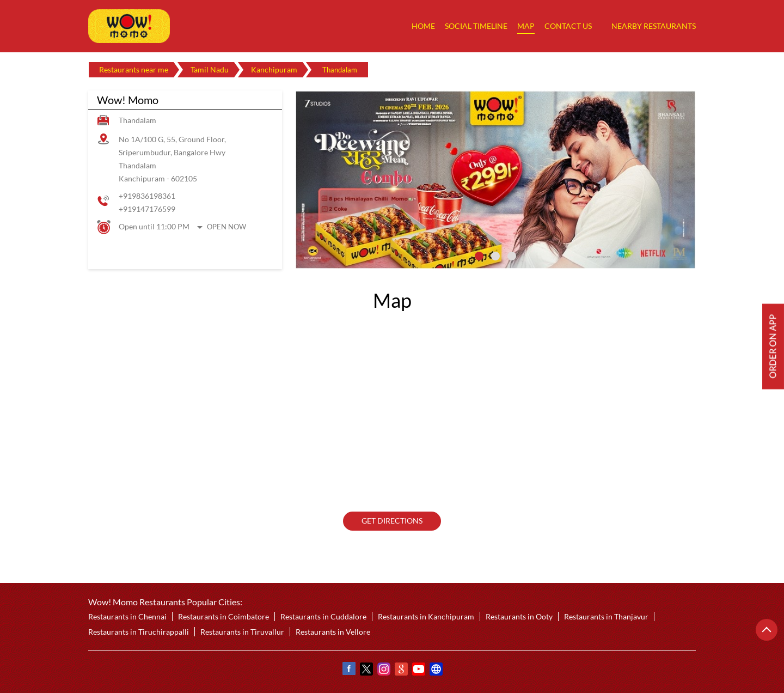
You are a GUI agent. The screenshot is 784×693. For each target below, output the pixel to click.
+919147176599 (147, 209)
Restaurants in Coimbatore (223, 616)
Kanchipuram (274, 69)
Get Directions (392, 521)
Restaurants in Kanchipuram (426, 616)
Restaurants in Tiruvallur (242, 632)
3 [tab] (512, 256)
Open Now (226, 227)
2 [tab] (495, 256)
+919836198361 (147, 196)
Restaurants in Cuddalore (323, 616)
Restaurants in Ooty (519, 616)
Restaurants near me (134, 69)
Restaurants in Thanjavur (606, 616)
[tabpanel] (495, 180)
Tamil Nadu (210, 69)
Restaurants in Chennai (127, 616)
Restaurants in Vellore (333, 632)
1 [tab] (479, 256)
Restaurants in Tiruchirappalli (139, 632)
